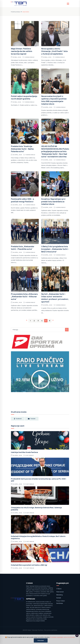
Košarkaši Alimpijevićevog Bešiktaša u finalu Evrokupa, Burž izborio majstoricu (38, 537)
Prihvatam (41, 640)
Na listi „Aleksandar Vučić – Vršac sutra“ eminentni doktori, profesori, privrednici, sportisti (55, 298)
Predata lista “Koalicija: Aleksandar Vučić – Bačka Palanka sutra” (22, 149)
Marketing (60, 595)
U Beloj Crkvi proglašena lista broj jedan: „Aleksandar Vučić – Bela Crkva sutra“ (55, 249)
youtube (32, 419)
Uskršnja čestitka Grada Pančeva (24, 452)
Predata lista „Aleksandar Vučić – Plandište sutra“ (23, 248)
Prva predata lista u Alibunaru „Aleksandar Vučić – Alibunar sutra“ (24, 297)
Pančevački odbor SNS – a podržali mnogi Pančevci (22, 200)
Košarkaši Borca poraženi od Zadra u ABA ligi (29, 565)
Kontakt (59, 598)
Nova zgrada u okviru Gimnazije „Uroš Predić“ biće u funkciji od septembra (54, 51)
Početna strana (15, 12)
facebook (18, 419)
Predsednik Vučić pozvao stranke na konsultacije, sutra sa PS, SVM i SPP (38, 480)
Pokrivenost (60, 592)
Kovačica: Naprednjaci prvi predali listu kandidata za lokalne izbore (53, 202)
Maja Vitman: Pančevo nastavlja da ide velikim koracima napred (22, 51)
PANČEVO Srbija (40, 400)
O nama (59, 589)
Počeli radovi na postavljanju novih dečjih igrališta (24, 98)
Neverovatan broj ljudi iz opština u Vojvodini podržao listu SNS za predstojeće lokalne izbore (54, 100)
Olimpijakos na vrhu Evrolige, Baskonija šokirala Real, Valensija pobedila (36, 509)
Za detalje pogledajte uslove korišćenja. (62, 637)
